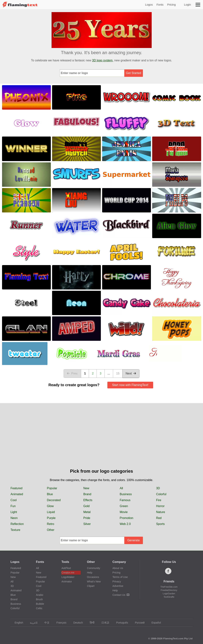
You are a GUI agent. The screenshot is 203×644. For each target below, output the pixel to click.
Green (124, 506)
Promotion (126, 518)
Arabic (40, 595)
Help (90, 573)
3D (158, 488)
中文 (45, 623)
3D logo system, (103, 60)
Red (159, 518)
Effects (88, 500)
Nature (161, 512)
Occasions (93, 577)
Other (51, 530)
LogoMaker (68, 577)
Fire (159, 500)
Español (154, 623)
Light (14, 512)
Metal (87, 512)
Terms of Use (120, 577)
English (17, 623)
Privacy (117, 581)
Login (187, 5)
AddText (66, 568)
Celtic (39, 608)
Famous (125, 500)
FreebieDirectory (169, 590)
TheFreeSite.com (169, 587)
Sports (160, 524)
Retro (51, 524)
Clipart (91, 586)
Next (131, 373)
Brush (39, 599)
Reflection (17, 524)
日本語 (104, 623)
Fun (13, 506)
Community (93, 568)
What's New (94, 581)
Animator (67, 581)
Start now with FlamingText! (130, 385)
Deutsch (76, 623)
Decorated (54, 500)
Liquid (51, 512)
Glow (50, 506)
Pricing (171, 5)
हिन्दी (90, 623)
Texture (15, 530)
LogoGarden (169, 594)
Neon (14, 518)
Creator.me (68, 573)
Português (120, 623)
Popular (52, 488)
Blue (50, 494)
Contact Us (121, 595)
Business (126, 494)
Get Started (134, 73)
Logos (149, 5)
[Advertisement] (101, 440)
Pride (87, 518)
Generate (134, 540)
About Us (118, 568)
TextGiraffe (169, 597)
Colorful (161, 494)
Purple (51, 518)
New (86, 488)
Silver (87, 524)
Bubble (40, 604)
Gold (87, 506)
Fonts (160, 5)
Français (60, 623)
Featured (16, 488)
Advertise (118, 586)
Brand (87, 494)
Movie (124, 512)
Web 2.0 (125, 524)
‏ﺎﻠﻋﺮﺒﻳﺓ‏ (32, 623)
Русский (138, 623)
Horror (160, 506)
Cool (13, 500)
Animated (17, 494)
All (121, 488)
